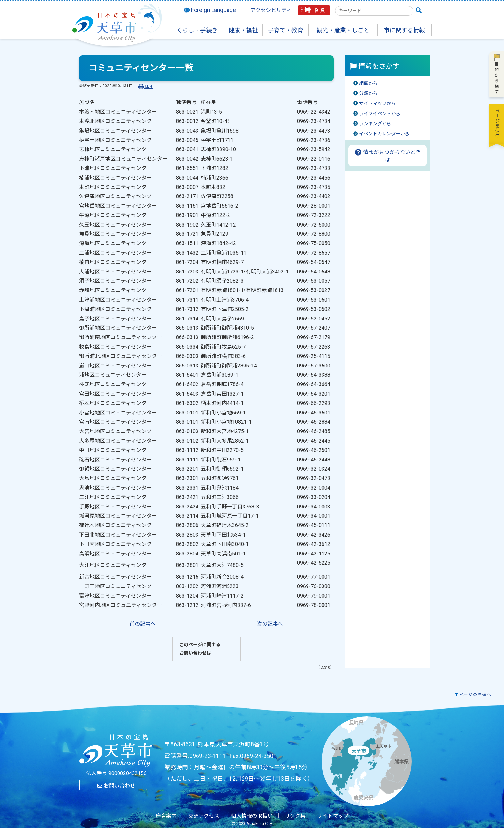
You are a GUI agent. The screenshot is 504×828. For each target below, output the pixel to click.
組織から (368, 83)
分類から (368, 94)
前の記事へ (143, 624)
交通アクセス (204, 816)
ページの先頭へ (475, 695)
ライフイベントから (380, 114)
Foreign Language (210, 10)
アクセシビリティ (271, 10)
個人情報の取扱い (252, 816)
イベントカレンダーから (384, 134)
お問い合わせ (116, 786)
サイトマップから (377, 104)
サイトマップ (333, 816)
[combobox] (374, 11)
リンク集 (295, 816)
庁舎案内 (166, 816)
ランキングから (375, 124)
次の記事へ (270, 624)
